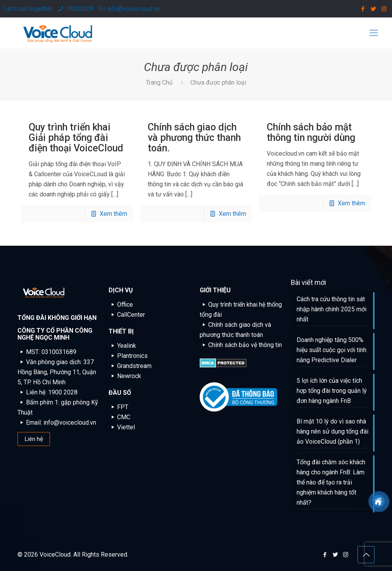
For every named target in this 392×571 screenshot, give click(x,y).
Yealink (122, 346)
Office (121, 305)
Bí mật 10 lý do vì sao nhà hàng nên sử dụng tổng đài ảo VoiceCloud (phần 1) (332, 431)
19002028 (79, 9)
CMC (119, 417)
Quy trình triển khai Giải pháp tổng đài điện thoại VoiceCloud (76, 138)
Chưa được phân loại (218, 82)
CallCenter (127, 315)
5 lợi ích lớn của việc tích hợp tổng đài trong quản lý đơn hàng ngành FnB (332, 391)
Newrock (125, 376)
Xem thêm (113, 214)
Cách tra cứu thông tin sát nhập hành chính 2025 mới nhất (332, 309)
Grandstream (130, 366)
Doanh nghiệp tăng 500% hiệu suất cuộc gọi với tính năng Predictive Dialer (332, 350)
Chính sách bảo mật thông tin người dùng (311, 132)
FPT (118, 407)
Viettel (122, 427)
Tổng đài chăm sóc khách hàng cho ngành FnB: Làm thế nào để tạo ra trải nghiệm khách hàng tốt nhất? (331, 482)
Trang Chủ (159, 82)
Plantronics (128, 356)
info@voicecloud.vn (133, 9)
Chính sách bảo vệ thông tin (241, 345)
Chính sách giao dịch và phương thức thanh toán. (194, 138)
